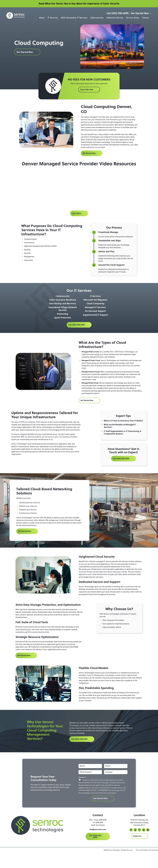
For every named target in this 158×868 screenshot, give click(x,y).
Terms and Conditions (109, 807)
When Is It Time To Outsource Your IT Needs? (120, 428)
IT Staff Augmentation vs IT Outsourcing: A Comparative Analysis (123, 441)
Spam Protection (63, 324)
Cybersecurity (96, 18)
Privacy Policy (97, 807)
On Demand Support (95, 317)
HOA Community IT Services (74, 18)
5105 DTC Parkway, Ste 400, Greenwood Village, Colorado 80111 (140, 837)
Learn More (77, 219)
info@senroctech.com (100, 845)
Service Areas (132, 18)
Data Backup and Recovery (63, 310)
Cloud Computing (95, 310)
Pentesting (63, 320)
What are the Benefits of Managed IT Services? (120, 435)
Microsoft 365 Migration (95, 306)
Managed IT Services (95, 313)
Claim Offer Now (86, 95)
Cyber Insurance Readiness (63, 306)
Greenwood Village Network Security (63, 315)
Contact (145, 18)
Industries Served (114, 18)
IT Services (52, 18)
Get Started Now (140, 14)
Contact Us (137, 851)
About (41, 18)
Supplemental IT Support (95, 321)
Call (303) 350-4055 (117, 14)
